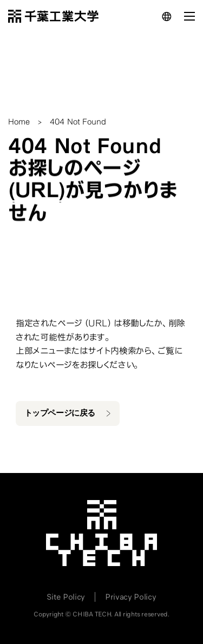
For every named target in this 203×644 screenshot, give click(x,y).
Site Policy (66, 597)
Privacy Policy (131, 597)
